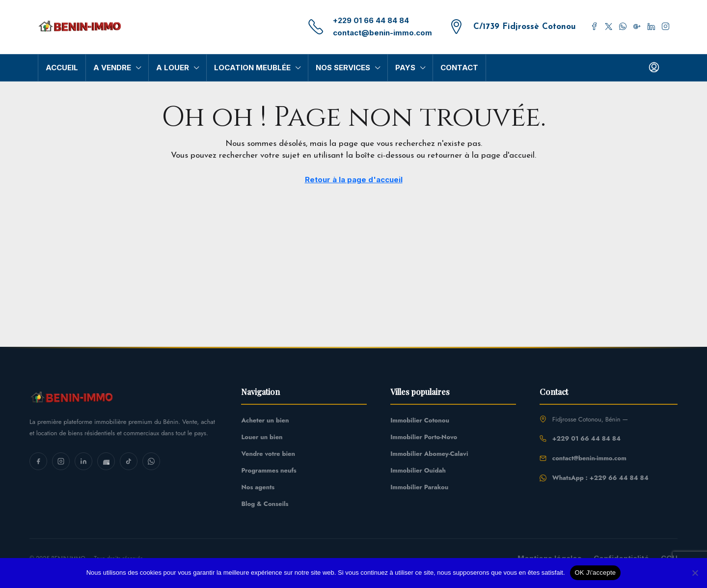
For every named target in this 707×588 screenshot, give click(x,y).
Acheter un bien (265, 420)
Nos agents (258, 487)
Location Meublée (253, 68)
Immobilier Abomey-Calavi (429, 454)
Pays (405, 68)
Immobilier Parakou (419, 487)
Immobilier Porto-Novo (424, 437)
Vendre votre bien (268, 454)
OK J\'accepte (596, 573)
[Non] (695, 573)
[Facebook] (38, 461)
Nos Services (343, 68)
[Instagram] (61, 461)
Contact (457, 68)
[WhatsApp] (151, 461)
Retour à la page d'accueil (353, 180)
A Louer (173, 68)
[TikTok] (129, 461)
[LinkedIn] (83, 461)
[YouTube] (106, 461)
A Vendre (113, 68)
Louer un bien (262, 437)
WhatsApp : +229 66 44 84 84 (600, 478)
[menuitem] (654, 68)
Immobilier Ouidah (418, 470)
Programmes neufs (269, 470)
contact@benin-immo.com (387, 33)
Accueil (62, 68)
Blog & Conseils (265, 504)
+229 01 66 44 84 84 (375, 21)
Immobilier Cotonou (420, 420)
